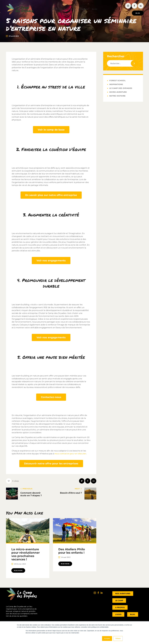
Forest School (117, 81)
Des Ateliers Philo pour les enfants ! (72, 551)
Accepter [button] (107, 638)
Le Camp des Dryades (121, 88)
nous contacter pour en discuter (70, 454)
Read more (20, 571)
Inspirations (116, 84)
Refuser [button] (118, 638)
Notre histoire (117, 96)
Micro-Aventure (118, 92)
